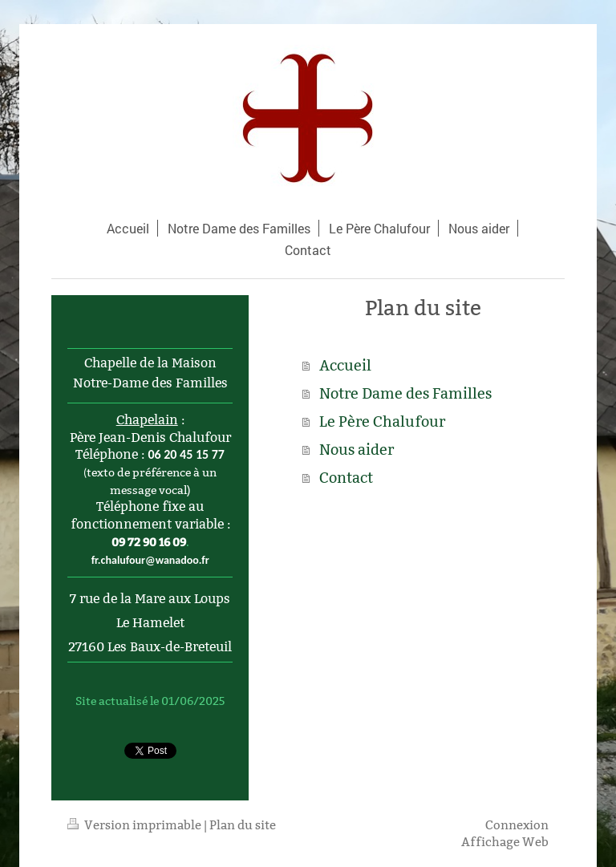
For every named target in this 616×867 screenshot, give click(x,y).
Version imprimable (136, 825)
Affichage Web (505, 842)
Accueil (345, 365)
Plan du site (243, 825)
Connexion (517, 825)
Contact (346, 478)
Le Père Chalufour (382, 421)
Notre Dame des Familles (405, 393)
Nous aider (357, 450)
